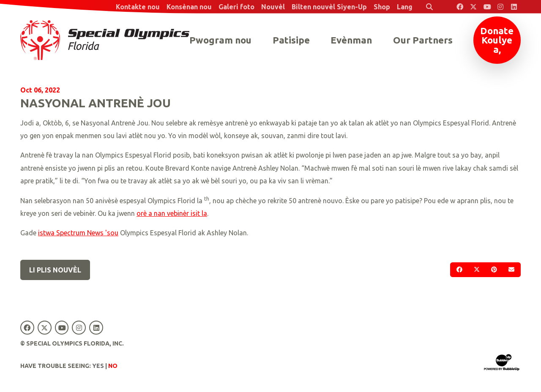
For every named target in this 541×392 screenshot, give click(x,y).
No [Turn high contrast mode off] (113, 366)
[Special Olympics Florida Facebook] (460, 7)
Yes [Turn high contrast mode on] (98, 366)
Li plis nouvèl (55, 270)
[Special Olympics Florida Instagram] (500, 7)
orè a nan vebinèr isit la (172, 213)
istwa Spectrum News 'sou (78, 233)
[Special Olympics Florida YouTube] (487, 7)
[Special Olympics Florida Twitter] (473, 7)
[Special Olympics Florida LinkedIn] (514, 7)
